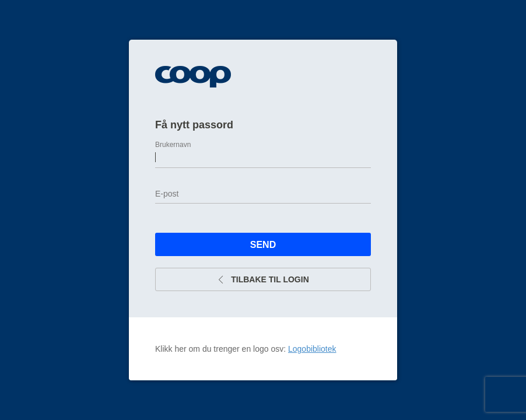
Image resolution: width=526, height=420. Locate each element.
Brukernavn (173, 145)
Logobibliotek (312, 349)
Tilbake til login (263, 279)
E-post (167, 194)
